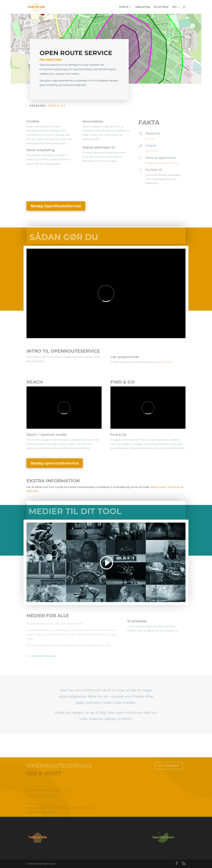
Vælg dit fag (143, 7)
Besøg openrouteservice (55, 463)
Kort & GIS (57, 107)
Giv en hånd (161, 7)
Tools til (124, 7)
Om (174, 7)
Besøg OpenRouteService (56, 206)
